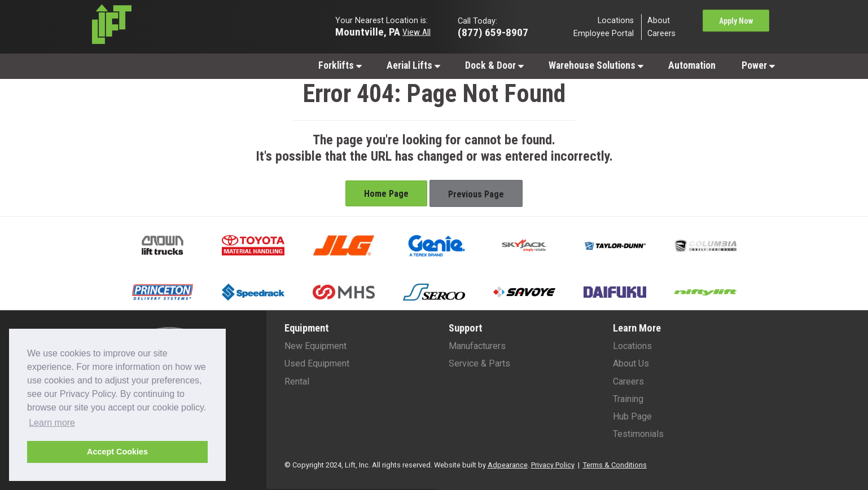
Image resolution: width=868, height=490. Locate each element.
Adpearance (508, 465)
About (659, 20)
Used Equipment (317, 363)
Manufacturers (477, 346)
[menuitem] (339, 65)
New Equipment (315, 346)
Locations (616, 20)
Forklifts (340, 65)
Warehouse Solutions (596, 65)
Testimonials (638, 434)
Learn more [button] (52, 423)
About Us (631, 363)
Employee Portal (604, 34)
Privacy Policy (553, 465)
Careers (661, 34)
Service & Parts (479, 363)
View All (417, 32)
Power (758, 65)
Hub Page (632, 416)
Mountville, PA (368, 31)
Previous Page (476, 194)
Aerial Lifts (413, 65)
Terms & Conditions (615, 465)
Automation (692, 65)
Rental (297, 381)
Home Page (386, 194)
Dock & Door (494, 65)
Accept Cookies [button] (117, 452)
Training (628, 399)
